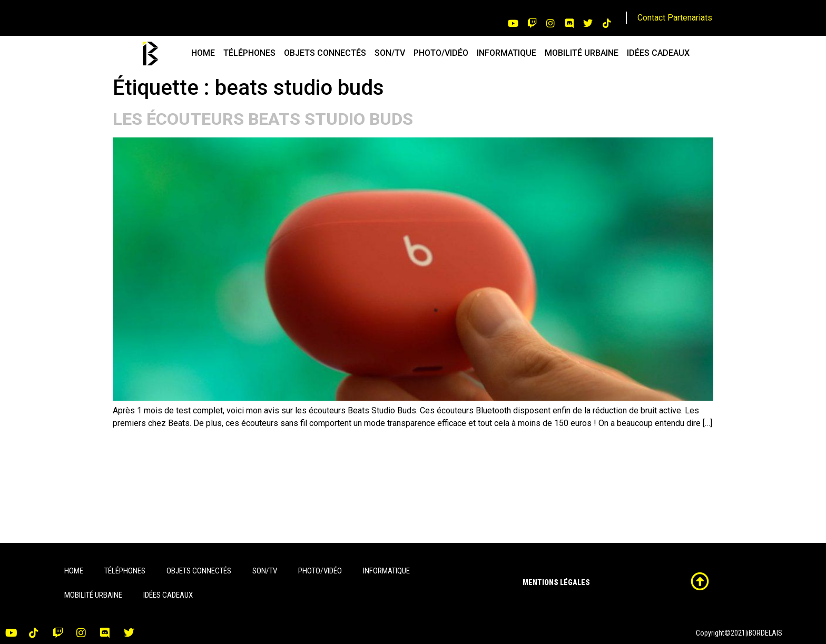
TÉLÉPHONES (249, 53)
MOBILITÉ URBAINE (582, 53)
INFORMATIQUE (507, 53)
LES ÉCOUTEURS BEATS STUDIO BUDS (263, 119)
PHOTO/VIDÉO (441, 53)
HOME (203, 53)
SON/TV (390, 53)
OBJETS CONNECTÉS (325, 53)
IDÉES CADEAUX (658, 53)
